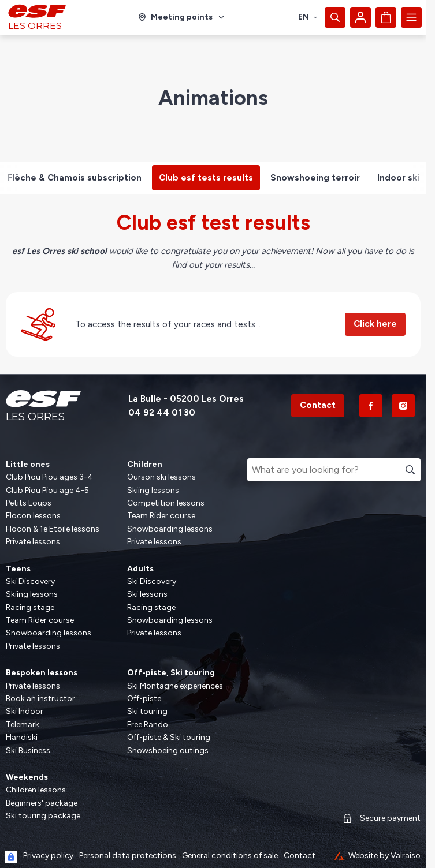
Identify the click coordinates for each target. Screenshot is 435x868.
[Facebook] (371, 406)
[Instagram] (403, 406)
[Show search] (335, 17)
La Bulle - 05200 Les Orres (186, 399)
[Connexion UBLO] (11, 857)
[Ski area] (182, 17)
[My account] (360, 17)
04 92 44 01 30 (162, 413)
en (308, 17)
